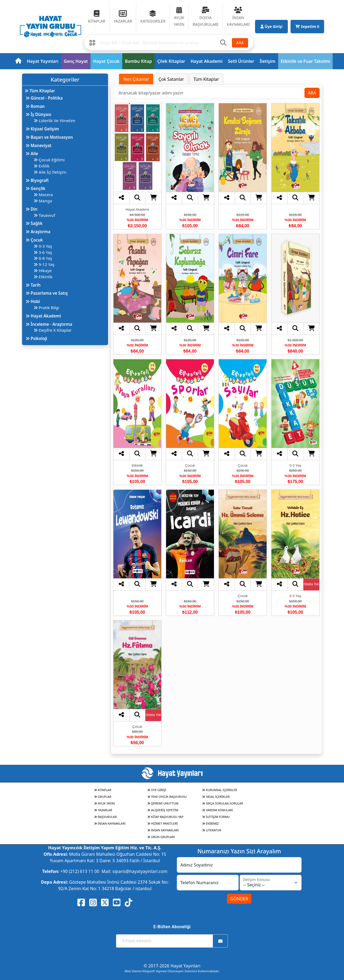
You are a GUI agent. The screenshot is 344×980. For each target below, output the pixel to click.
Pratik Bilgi (46, 308)
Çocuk (34, 240)
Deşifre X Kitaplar (53, 330)
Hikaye (43, 270)
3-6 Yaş (43, 252)
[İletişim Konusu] (271, 883)
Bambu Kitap (138, 61)
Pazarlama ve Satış (47, 293)
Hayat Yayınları (43, 61)
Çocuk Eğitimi (49, 160)
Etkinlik (43, 277)
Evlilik (42, 166)
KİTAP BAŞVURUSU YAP (165, 817)
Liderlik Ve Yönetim (54, 120)
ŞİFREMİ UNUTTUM (163, 803)
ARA (240, 43)
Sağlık (34, 223)
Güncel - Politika (44, 98)
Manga (43, 201)
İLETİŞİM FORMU (216, 817)
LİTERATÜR (212, 830)
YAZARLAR (103, 810)
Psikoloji (36, 338)
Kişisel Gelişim (42, 129)
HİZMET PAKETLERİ (162, 823)
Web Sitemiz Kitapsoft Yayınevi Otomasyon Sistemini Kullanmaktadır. (172, 971)
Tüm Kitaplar (40, 91)
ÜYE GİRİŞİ (157, 790)
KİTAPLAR (103, 790)
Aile (32, 153)
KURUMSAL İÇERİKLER (220, 790)
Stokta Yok (311, 584)
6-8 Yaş (43, 258)
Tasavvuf (44, 215)
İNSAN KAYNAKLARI (110, 823)
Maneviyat (38, 145)
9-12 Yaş (44, 264)
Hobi (33, 301)
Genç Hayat (76, 61)
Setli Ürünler (241, 61)
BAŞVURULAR (105, 817)
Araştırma (38, 232)
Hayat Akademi (207, 61)
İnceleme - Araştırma (49, 324)
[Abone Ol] (220, 941)
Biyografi (37, 180)
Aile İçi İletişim (50, 172)
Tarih (33, 285)
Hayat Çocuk (106, 61)
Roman (35, 106)
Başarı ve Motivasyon (49, 137)
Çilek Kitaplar (171, 61)
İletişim (268, 61)
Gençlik (35, 188)
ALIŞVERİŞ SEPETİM (163, 810)
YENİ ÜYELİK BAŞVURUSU (167, 797)
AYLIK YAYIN (104, 803)
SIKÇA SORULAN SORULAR (223, 803)
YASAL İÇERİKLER (216, 797)
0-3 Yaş (43, 246)
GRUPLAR (103, 797)
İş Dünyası (38, 114)
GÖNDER (239, 899)
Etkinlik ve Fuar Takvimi (306, 61)
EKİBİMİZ (210, 823)
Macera (43, 195)
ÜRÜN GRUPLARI (161, 837)
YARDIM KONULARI (218, 810)
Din (31, 209)
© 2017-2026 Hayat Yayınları (172, 966)
